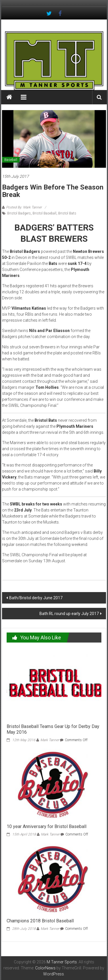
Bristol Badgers (19, 213)
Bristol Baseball (44, 213)
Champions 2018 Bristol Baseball (40, 921)
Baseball (11, 160)
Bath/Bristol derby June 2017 (36, 598)
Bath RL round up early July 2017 (69, 614)
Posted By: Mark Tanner (24, 207)
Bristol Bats (67, 213)
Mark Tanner (50, 740)
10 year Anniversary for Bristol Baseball (47, 826)
